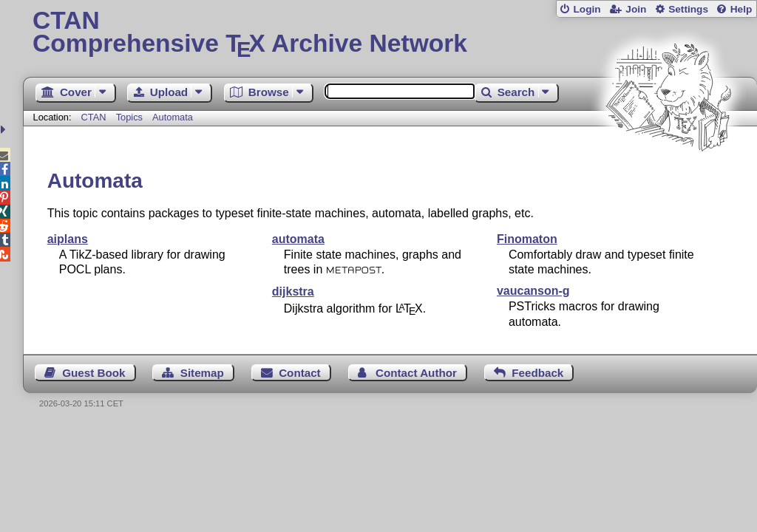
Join (636, 9)
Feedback (537, 373)
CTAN (94, 117)
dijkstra (293, 291)
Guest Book (94, 373)
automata (298, 239)
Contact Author (416, 373)
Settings (688, 9)
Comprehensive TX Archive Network (390, 33)
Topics (131, 117)
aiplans (68, 239)
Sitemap (202, 373)
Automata (173, 117)
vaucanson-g (533, 291)
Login (587, 9)
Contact (300, 373)
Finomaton (527, 239)
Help (741, 9)
